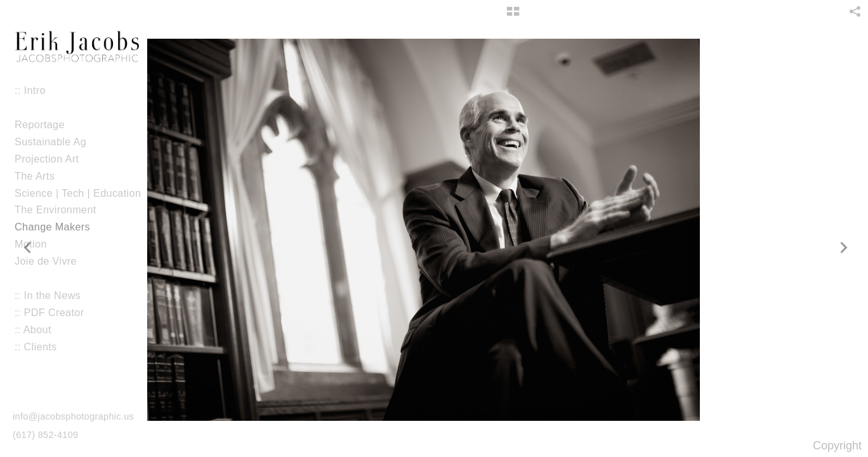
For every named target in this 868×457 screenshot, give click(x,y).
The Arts (35, 176)
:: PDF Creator (49, 312)
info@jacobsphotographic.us (73, 416)
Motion (37, 244)
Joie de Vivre (52, 261)
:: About (33, 329)
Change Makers (52, 227)
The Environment (56, 209)
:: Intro (30, 90)
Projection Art (53, 159)
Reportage (40, 124)
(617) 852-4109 (45, 435)
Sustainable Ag (50, 142)
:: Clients (36, 347)
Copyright (837, 446)
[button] (513, 16)
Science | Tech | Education (78, 193)
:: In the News (48, 295)
